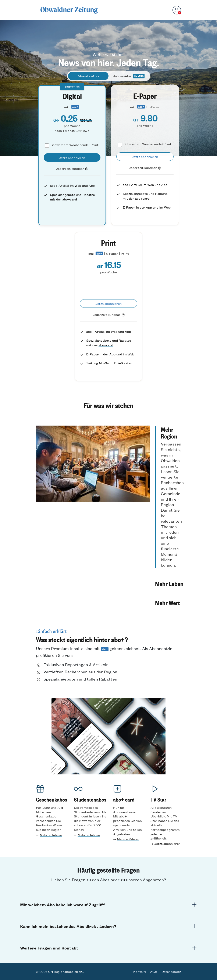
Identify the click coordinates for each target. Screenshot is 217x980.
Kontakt (140, 972)
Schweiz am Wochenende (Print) (75, 145)
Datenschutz (171, 972)
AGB (154, 972)
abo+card (70, 199)
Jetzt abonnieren (167, 843)
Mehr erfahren (51, 835)
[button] (169, 497)
